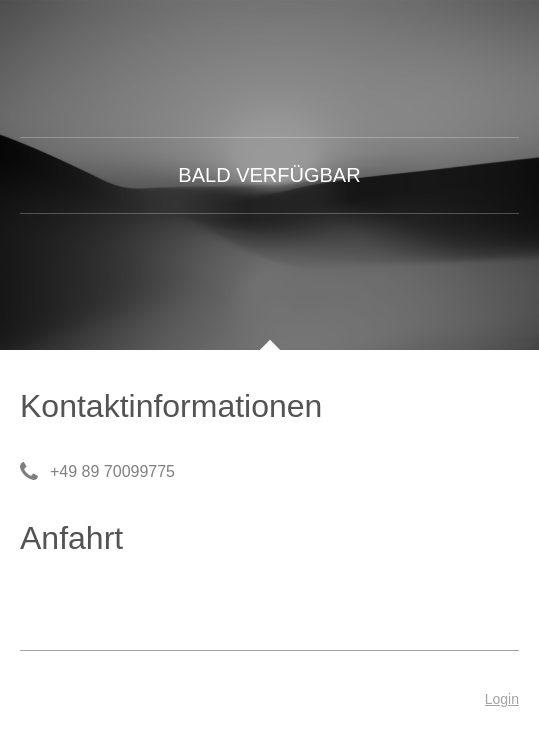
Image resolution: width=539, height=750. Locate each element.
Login (502, 699)
